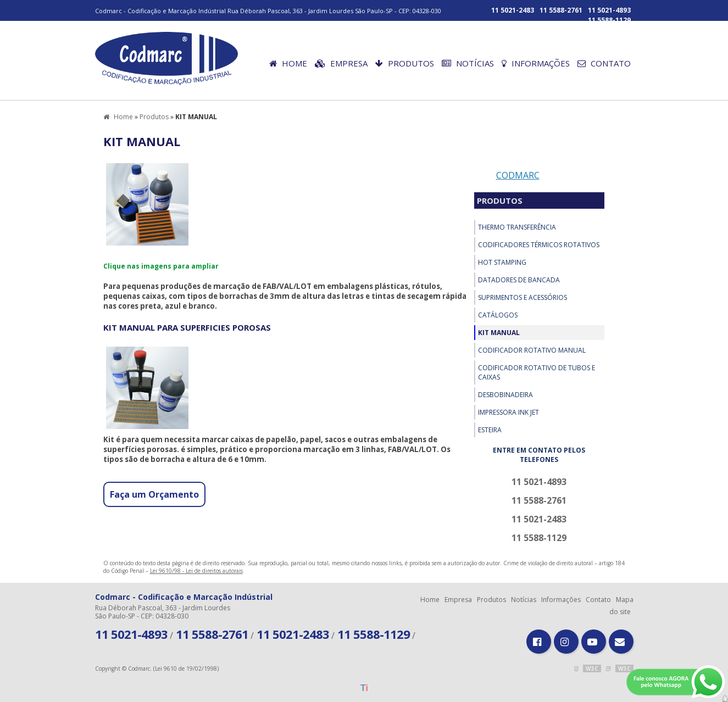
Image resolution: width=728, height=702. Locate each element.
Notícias (468, 63)
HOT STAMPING (502, 262)
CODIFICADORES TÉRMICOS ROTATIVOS (539, 245)
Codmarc (518, 175)
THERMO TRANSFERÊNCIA (517, 227)
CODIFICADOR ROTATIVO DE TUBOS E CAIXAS (537, 372)
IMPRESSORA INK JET (509, 412)
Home (288, 63)
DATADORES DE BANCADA (519, 280)
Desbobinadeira (505, 395)
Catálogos (498, 315)
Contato (604, 63)
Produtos (405, 63)
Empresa (341, 63)
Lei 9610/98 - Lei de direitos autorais (196, 571)
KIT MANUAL (499, 333)
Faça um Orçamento (154, 494)
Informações (536, 63)
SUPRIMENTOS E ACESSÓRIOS (523, 297)
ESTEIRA (490, 430)
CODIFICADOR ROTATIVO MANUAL (532, 350)
